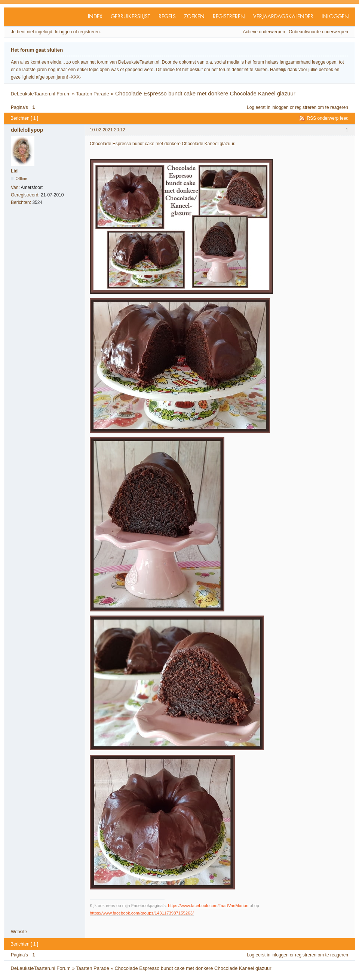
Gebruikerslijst (131, 17)
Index (95, 17)
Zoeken (194, 17)
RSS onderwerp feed (328, 118)
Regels (167, 17)
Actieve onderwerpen (264, 32)
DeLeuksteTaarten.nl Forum (40, 94)
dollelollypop (27, 130)
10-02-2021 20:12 (108, 130)
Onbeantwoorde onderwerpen (318, 32)
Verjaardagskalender (283, 17)
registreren (306, 107)
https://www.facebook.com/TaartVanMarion (208, 906)
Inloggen (335, 17)
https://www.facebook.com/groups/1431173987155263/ (142, 913)
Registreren (229, 17)
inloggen (280, 107)
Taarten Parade (93, 94)
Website (19, 932)
